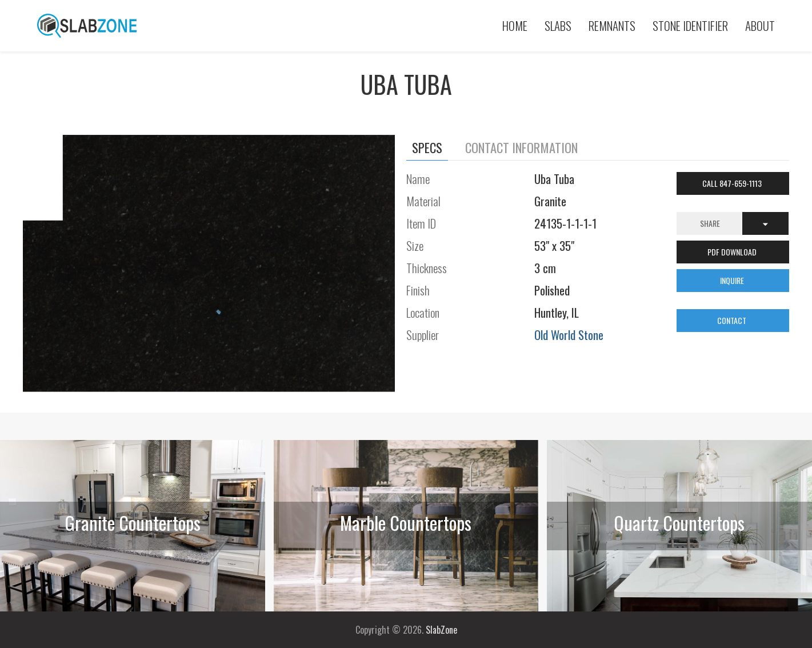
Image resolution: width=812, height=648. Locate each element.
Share (710, 223)
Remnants (612, 25)
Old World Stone (569, 335)
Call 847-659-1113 (733, 183)
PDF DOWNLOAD (733, 252)
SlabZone (441, 630)
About (760, 25)
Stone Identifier (690, 25)
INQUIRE (733, 280)
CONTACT (733, 320)
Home (515, 25)
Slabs (558, 25)
